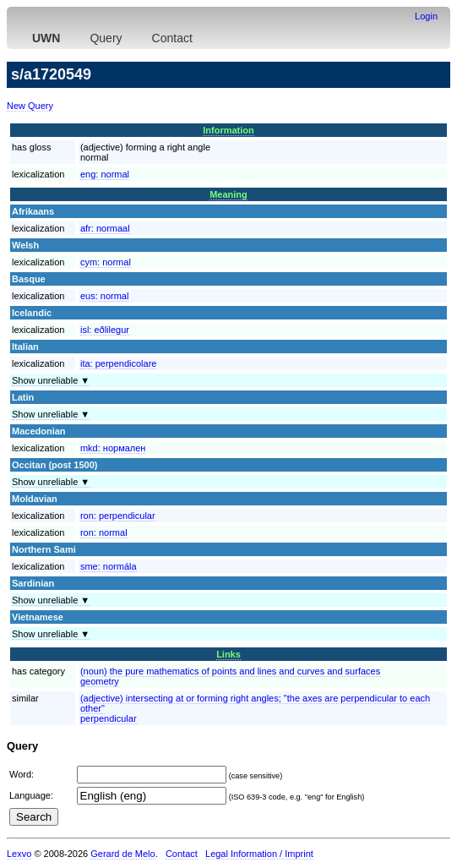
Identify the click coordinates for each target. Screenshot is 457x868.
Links (228, 654)
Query (106, 38)
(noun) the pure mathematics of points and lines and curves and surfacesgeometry (230, 676)
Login (426, 16)
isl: (105, 330)
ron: (118, 516)
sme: (109, 566)
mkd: (113, 448)
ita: (119, 363)
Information (228, 130)
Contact (172, 38)
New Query (30, 106)
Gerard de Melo (122, 854)
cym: (106, 262)
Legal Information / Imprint (259, 854)
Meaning (228, 194)
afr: (105, 228)
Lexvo (19, 854)
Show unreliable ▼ (51, 380)
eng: (105, 174)
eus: (104, 296)
